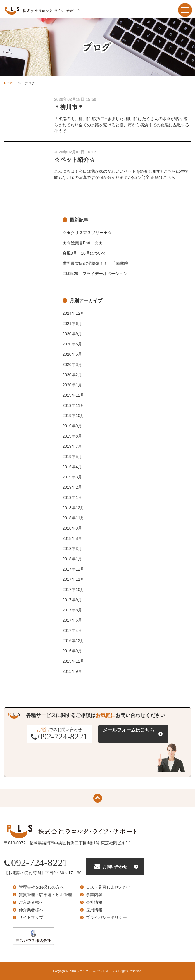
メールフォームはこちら (129, 730)
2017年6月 (72, 620)
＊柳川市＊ (69, 107)
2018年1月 (72, 559)
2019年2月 (72, 487)
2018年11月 (74, 518)
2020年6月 (72, 344)
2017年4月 (72, 630)
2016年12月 (74, 641)
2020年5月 (72, 354)
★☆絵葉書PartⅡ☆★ (83, 243)
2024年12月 (74, 313)
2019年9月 (72, 426)
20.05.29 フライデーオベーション (95, 274)
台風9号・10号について (84, 253)
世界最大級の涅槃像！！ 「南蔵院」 (97, 263)
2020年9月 (72, 334)
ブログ (30, 83)
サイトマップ (31, 917)
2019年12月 (74, 395)
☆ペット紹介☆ (75, 160)
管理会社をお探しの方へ (41, 887)
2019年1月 (72, 497)
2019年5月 (72, 457)
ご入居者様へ (31, 902)
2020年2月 (72, 375)
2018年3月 (72, 549)
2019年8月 (72, 436)
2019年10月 (74, 416)
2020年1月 (72, 385)
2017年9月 (72, 600)
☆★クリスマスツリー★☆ (87, 233)
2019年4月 (72, 467)
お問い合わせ (115, 867)
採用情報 (94, 910)
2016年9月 (72, 651)
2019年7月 (72, 446)
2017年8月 (72, 610)
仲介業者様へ (31, 910)
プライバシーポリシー (106, 917)
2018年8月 (72, 538)
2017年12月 (74, 569)
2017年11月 (74, 579)
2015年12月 (74, 661)
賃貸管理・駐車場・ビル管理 (45, 895)
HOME (9, 83)
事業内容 (94, 895)
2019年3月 (72, 477)
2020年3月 (72, 364)
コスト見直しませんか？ (108, 887)
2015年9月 (72, 671)
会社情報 (94, 902)
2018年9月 (72, 528)
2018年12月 (74, 508)
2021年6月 (72, 324)
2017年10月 (74, 590)
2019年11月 (74, 405)
